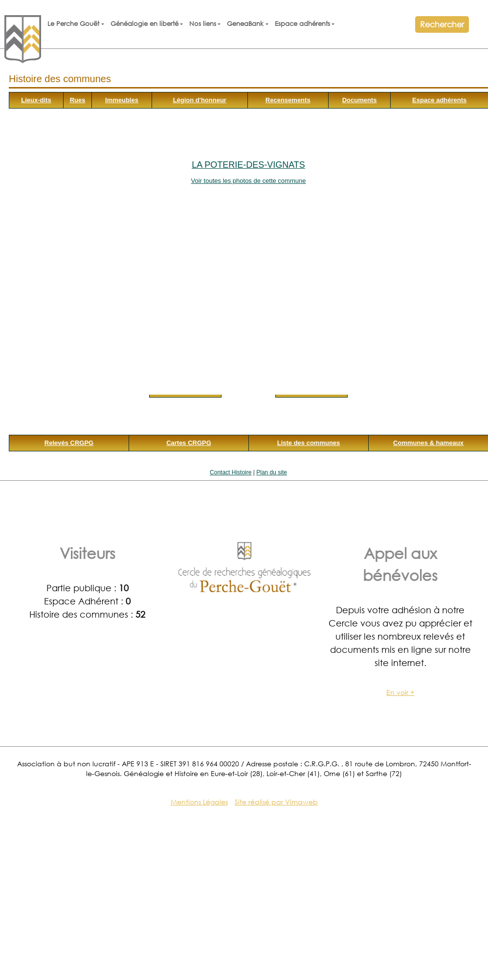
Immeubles (122, 100)
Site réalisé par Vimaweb (276, 802)
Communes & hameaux (428, 443)
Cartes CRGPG (189, 443)
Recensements (288, 100)
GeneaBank (245, 24)
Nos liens (203, 24)
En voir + (400, 692)
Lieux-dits (36, 100)
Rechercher (442, 24)
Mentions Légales (199, 802)
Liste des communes (309, 443)
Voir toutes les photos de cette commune (249, 181)
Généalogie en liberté (144, 24)
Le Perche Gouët (73, 24)
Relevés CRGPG (69, 443)
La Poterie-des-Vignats (248, 165)
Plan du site (272, 472)
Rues (78, 100)
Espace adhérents (302, 24)
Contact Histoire (231, 472)
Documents (360, 100)
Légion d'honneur (200, 100)
